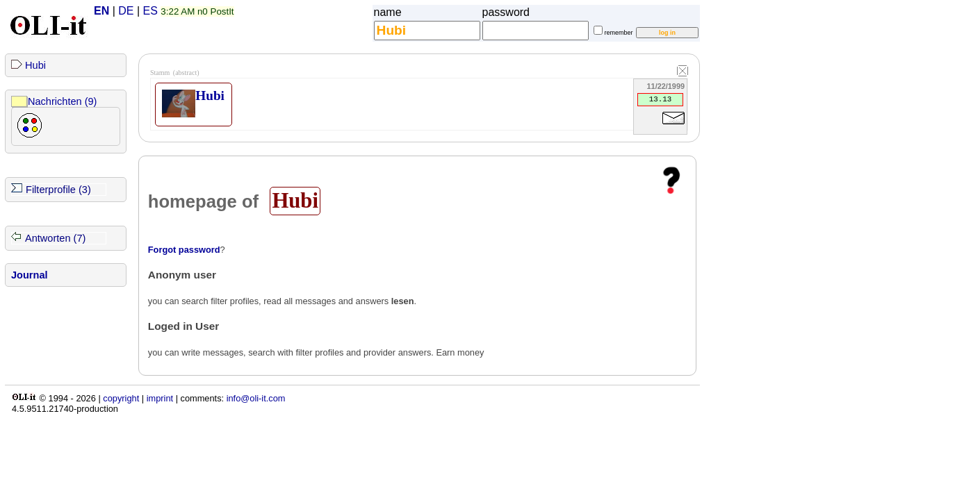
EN (101, 11)
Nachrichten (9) (62, 101)
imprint (160, 398)
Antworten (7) (55, 238)
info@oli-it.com (256, 398)
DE (126, 11)
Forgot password (184, 250)
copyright (121, 398)
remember (619, 33)
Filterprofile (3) (58, 190)
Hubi (35, 65)
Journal (30, 275)
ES (150, 11)
